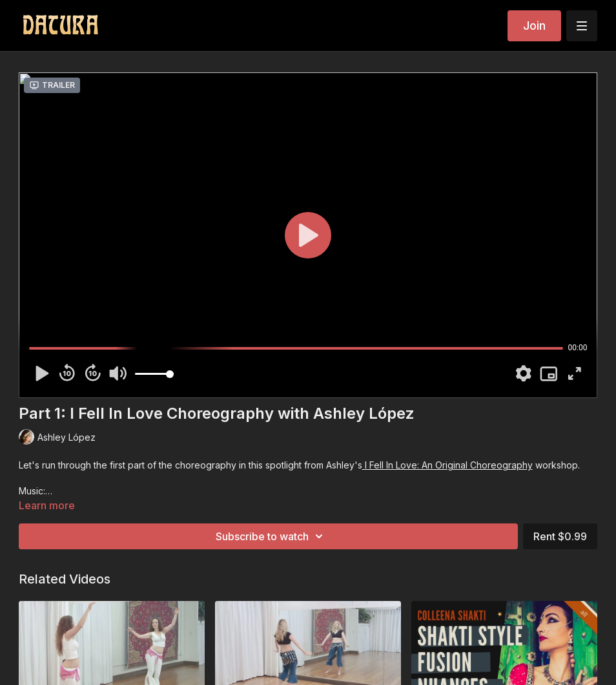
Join (534, 26)
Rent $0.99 (560, 536)
